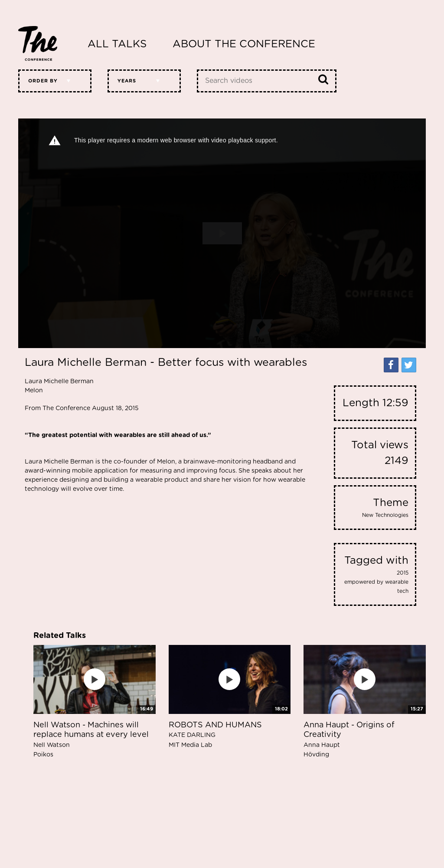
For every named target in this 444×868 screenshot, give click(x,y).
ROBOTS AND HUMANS (215, 735)
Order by (43, 81)
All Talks (117, 44)
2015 (403, 573)
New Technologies (385, 515)
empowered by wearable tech (376, 587)
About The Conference (244, 44)
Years (127, 81)
